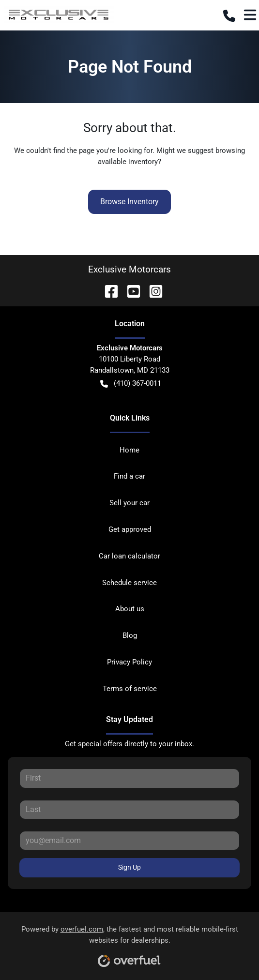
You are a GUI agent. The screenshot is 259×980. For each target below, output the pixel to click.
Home (129, 450)
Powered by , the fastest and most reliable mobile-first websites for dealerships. (130, 943)
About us (130, 609)
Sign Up (129, 867)
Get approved (130, 529)
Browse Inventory (129, 202)
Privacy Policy (129, 662)
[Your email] (129, 841)
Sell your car (129, 503)
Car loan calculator (129, 556)
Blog (130, 635)
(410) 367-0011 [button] (131, 384)
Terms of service (130, 689)
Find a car (129, 476)
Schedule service (129, 583)
